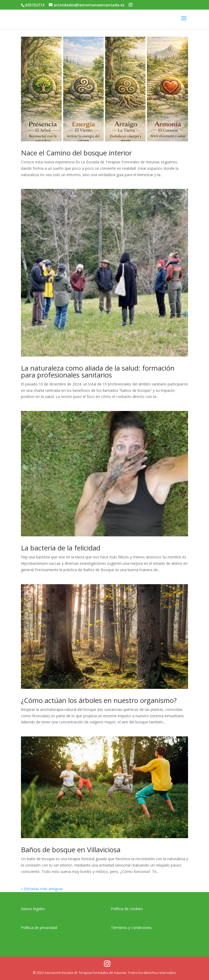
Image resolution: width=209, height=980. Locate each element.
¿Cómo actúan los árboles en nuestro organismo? (99, 700)
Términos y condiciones (131, 928)
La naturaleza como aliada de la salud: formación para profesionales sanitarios (98, 371)
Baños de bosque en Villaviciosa (71, 850)
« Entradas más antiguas (42, 889)
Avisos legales (33, 909)
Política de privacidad (39, 928)
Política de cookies (127, 909)
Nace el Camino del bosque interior (76, 153)
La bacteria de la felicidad (61, 548)
